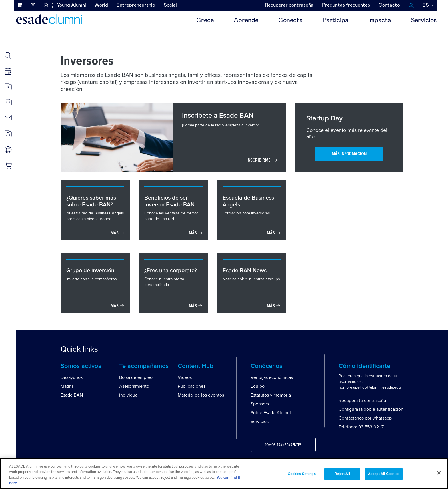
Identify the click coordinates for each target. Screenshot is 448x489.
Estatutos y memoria (271, 395)
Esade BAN (72, 395)
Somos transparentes (283, 445)
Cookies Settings (302, 474)
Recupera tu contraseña (362, 401)
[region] (224, 474)
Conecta (290, 21)
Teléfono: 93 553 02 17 (361, 427)
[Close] (439, 473)
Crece (205, 21)
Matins (67, 386)
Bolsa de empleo (136, 377)
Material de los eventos (201, 395)
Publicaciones (192, 386)
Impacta (380, 21)
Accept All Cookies (384, 474)
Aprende (246, 21)
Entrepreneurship (136, 5)
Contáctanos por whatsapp (365, 418)
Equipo (258, 386)
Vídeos (185, 377)
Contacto (389, 5)
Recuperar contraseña (289, 5)
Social (170, 5)
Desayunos (72, 377)
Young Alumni (71, 5)
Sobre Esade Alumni (271, 413)
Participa (335, 21)
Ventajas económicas (272, 377)
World (101, 5)
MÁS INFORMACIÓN (349, 154)
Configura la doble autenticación (371, 409)
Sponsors (260, 404)
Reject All (342, 474)
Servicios (424, 21)
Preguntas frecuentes (346, 5)
